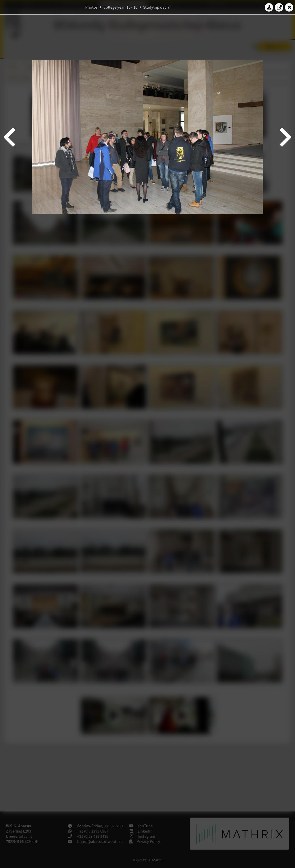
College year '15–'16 (120, 7)
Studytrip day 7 (156, 7)
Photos (91, 7)
